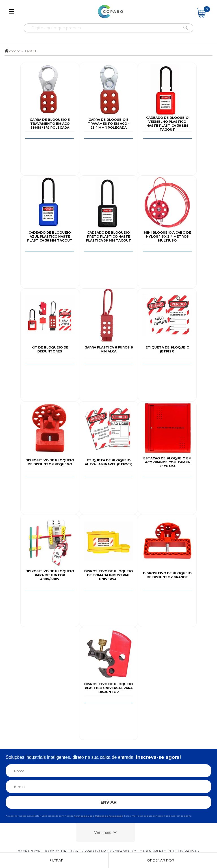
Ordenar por (161, 860)
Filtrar (57, 860)
